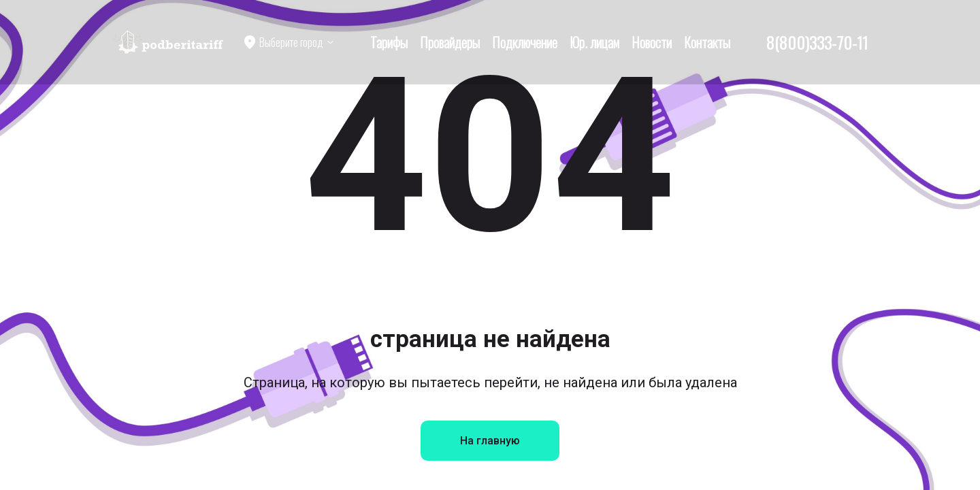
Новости (652, 42)
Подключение (525, 42)
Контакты (707, 42)
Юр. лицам (594, 42)
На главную (490, 441)
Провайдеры (450, 42)
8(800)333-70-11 (817, 42)
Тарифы (389, 42)
